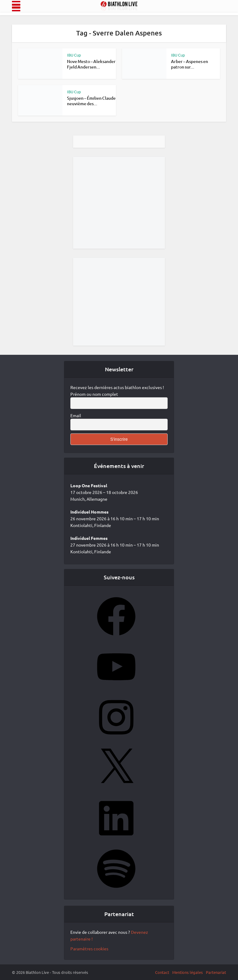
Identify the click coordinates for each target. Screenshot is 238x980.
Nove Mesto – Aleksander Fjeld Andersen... (91, 64)
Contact (162, 972)
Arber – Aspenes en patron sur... (190, 64)
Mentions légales (188, 972)
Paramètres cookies (89, 948)
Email (76, 415)
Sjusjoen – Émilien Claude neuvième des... (91, 101)
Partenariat (216, 972)
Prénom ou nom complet (94, 394)
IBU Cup (74, 55)
